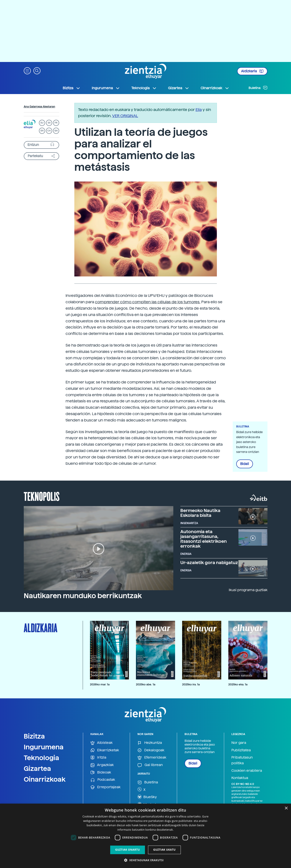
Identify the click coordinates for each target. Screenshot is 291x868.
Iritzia (98, 758)
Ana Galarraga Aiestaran (39, 107)
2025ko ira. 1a (191, 684)
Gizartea (37, 768)
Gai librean (150, 765)
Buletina (258, 88)
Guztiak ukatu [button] (165, 850)
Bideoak (101, 773)
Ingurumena (44, 747)
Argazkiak (102, 765)
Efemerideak (152, 758)
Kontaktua (240, 778)
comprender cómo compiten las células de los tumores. (148, 302)
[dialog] (145, 836)
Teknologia (41, 758)
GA (56, 131)
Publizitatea (241, 750)
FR (56, 123)
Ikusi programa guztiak (248, 590)
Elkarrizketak (105, 750)
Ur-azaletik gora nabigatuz (209, 563)
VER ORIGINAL (125, 116)
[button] (27, 70)
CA (49, 131)
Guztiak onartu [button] (128, 850)
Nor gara (239, 743)
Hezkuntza (150, 743)
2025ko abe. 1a (146, 684)
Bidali (245, 464)
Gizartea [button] (179, 88)
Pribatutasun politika (242, 760)
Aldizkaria (252, 71)
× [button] (286, 808)
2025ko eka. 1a (238, 684)
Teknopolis (42, 496)
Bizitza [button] (71, 88)
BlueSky (147, 797)
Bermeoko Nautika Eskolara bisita (200, 513)
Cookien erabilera (247, 771)
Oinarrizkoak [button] (215, 88)
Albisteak (102, 743)
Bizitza (34, 736)
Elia (199, 110)
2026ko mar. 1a (100, 684)
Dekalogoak (151, 750)
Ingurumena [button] (106, 88)
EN (42, 131)
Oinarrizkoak (45, 779)
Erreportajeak (105, 787)
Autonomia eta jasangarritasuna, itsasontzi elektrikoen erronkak (204, 539)
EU (42, 123)
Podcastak (103, 780)
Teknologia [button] (144, 88)
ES (49, 123)
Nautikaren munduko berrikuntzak (83, 596)
